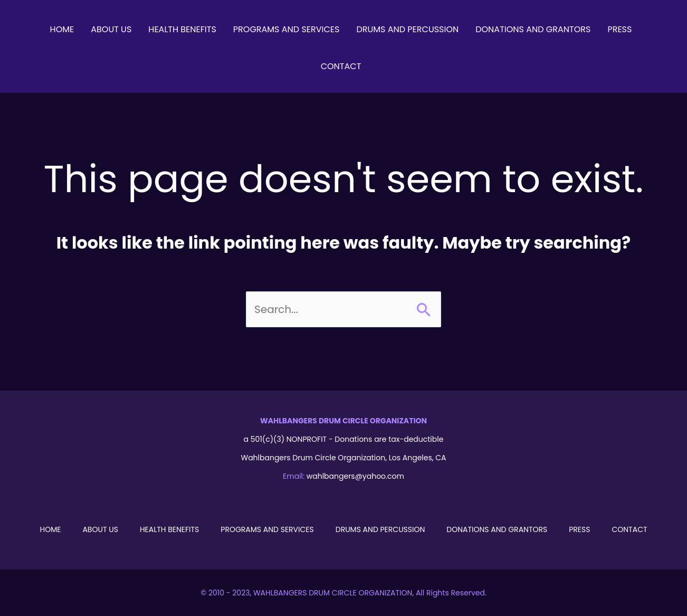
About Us (100, 529)
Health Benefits (169, 529)
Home (50, 529)
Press (579, 529)
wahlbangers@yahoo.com (355, 476)
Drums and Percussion (380, 529)
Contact (629, 529)
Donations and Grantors (497, 529)
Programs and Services (267, 529)
